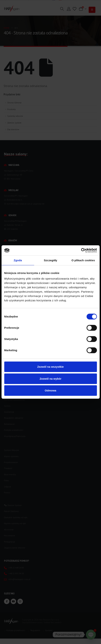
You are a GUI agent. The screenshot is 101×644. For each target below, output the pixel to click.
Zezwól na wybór (50, 379)
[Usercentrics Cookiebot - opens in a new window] (81, 250)
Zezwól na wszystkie (51, 367)
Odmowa (50, 390)
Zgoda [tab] (18, 260)
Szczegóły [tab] (50, 260)
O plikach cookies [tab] (83, 260)
